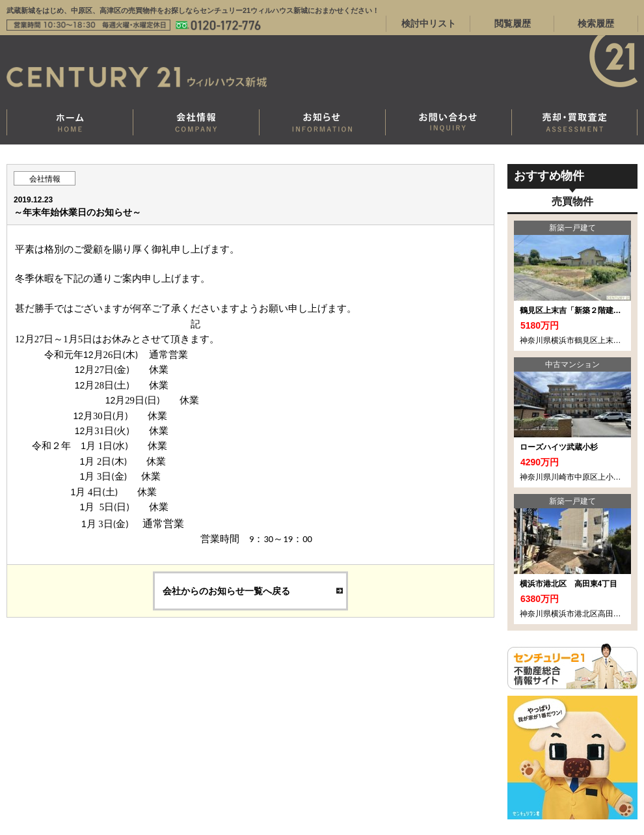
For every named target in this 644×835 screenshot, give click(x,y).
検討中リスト (429, 23)
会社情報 (45, 179)
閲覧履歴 (513, 23)
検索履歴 (596, 23)
